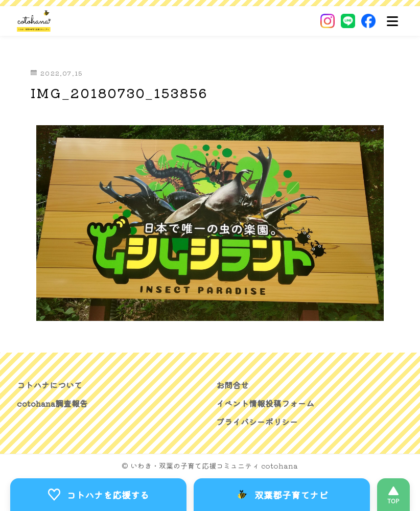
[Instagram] (328, 21)
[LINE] (348, 21)
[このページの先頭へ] (393, 495)
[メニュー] (392, 21)
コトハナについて (50, 385)
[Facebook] (368, 21)
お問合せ (232, 385)
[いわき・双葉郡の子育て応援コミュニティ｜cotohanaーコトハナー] (34, 21)
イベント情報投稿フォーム (265, 403)
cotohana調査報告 (52, 403)
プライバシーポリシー (257, 422)
